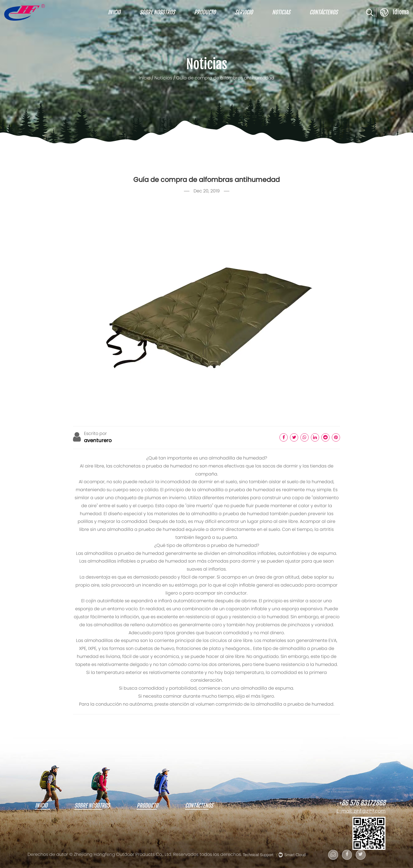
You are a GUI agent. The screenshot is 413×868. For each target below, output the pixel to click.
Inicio (114, 12)
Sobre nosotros (157, 12)
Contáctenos (324, 12)
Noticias (281, 12)
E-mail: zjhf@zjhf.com (361, 811)
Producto (205, 12)
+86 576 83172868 (362, 803)
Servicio (244, 12)
